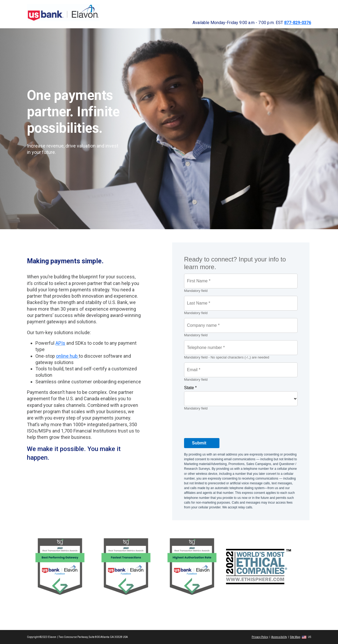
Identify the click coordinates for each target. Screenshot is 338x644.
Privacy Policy (260, 637)
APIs (60, 343)
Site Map (295, 637)
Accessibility (279, 637)
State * (190, 388)
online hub (67, 356)
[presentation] (224, 424)
